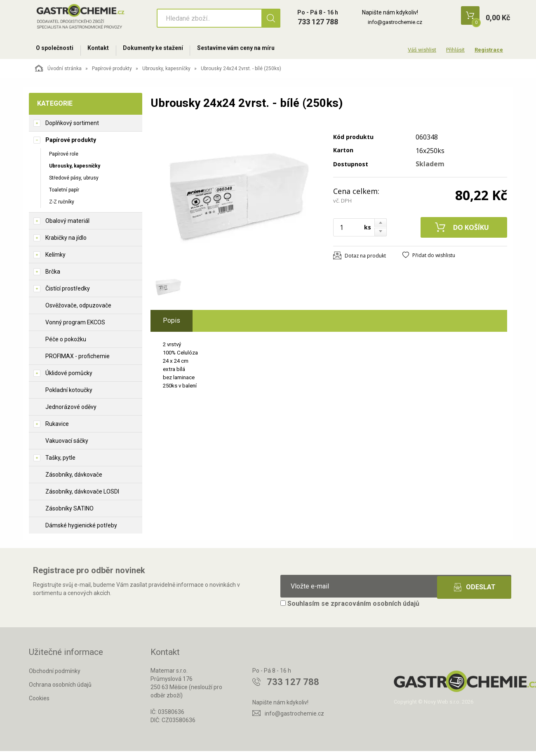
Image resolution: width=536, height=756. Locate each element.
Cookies (39, 703)
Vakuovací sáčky (67, 446)
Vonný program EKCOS (75, 327)
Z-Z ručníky (62, 207)
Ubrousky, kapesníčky (166, 73)
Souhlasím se (350, 608)
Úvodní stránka (58, 73)
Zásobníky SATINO (69, 513)
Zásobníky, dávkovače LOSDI (82, 496)
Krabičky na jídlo (66, 243)
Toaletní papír (64, 194)
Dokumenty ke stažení (165, 50)
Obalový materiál (67, 226)
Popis (172, 325)
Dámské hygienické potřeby (81, 530)
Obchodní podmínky (55, 676)
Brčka (53, 276)
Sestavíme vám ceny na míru (252, 50)
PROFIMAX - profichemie (78, 361)
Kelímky (55, 260)
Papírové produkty (112, 73)
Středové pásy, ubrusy (74, 182)
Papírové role (64, 158)
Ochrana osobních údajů (60, 689)
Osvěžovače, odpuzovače (78, 310)
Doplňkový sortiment (72, 128)
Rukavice (57, 429)
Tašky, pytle (60, 463)
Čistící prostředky (68, 293)
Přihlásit (455, 50)
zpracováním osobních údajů (375, 608)
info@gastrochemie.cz (395, 22)
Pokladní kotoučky (69, 395)
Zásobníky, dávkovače (74, 480)
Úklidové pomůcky (69, 378)
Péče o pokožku (66, 344)
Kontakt (105, 50)
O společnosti (57, 50)
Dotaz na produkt (365, 260)
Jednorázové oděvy (71, 412)
